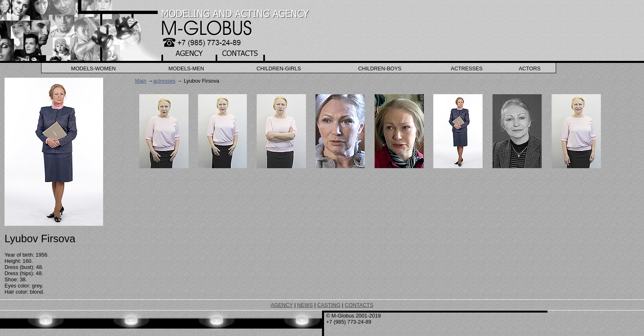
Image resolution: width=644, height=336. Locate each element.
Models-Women (93, 68)
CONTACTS (359, 305)
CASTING (329, 305)
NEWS (305, 305)
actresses (164, 81)
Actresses (467, 68)
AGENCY (282, 305)
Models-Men (186, 68)
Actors (530, 68)
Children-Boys (380, 68)
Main (141, 81)
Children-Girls (279, 68)
